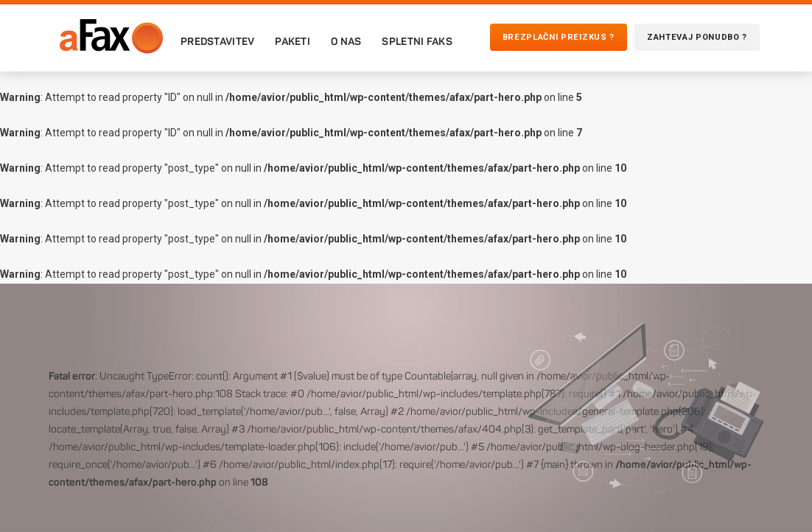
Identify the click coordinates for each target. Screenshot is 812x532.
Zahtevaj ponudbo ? (697, 37)
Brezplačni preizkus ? (559, 37)
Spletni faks (417, 41)
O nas (346, 41)
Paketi (293, 41)
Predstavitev (217, 41)
